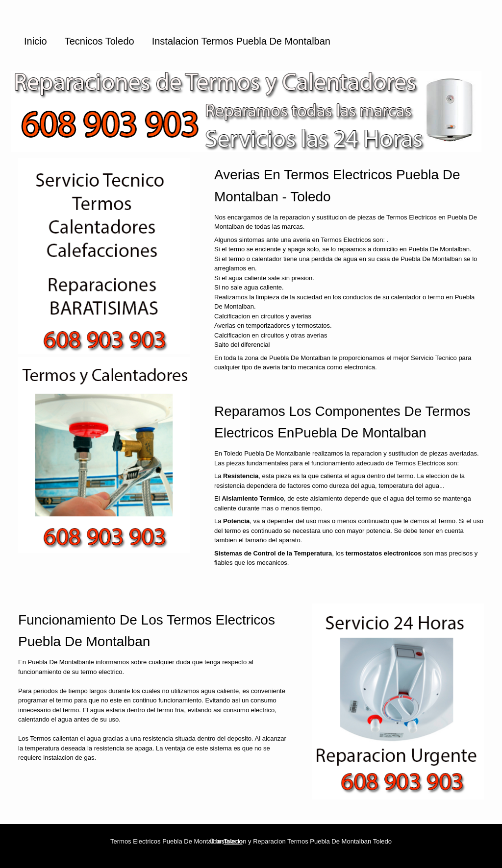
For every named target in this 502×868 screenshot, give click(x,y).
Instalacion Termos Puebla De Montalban (241, 41)
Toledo (233, 841)
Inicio (36, 41)
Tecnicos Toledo (100, 41)
